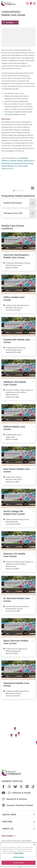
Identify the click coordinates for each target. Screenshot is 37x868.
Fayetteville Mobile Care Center (18, 341)
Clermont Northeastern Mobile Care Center (18, 256)
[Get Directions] (31, 3)
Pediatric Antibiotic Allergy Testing (15, 161)
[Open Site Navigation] (34, 3)
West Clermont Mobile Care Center (18, 642)
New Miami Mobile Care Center (18, 470)
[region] (18, 854)
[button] (27, 3)
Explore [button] (19, 822)
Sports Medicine (8, 166)
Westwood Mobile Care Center (18, 684)
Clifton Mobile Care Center (18, 299)
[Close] (34, 845)
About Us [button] (19, 829)
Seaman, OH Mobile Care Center (18, 555)
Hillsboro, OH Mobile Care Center (18, 383)
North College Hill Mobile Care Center (18, 513)
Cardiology (23, 158)
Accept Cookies (18, 863)
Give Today (7, 836)
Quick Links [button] (19, 815)
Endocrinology (27, 163)
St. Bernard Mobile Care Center (18, 600)
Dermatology (16, 163)
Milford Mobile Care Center (18, 428)
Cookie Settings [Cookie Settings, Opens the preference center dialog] (19, 857)
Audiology (6, 163)
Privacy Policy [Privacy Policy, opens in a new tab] (19, 853)
